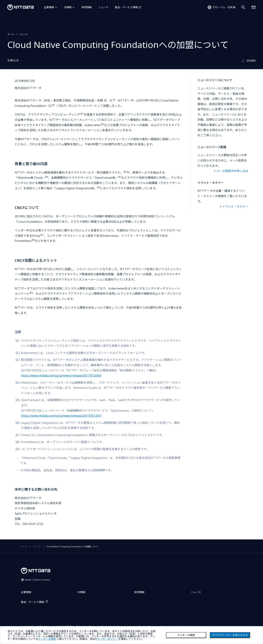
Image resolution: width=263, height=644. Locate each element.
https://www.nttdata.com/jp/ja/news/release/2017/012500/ (61, 375)
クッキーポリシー (108, 639)
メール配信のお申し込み (232, 171)
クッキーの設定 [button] (47, 639)
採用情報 (87, 7)
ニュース (103, 7)
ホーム (11, 34)
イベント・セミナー (235, 206)
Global (37, 580)
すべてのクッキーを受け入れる (230, 635)
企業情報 (49, 7)
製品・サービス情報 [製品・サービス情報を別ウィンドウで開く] (126, 7)
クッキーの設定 (186, 635)
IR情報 (68, 7)
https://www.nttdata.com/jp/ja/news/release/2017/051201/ (61, 416)
